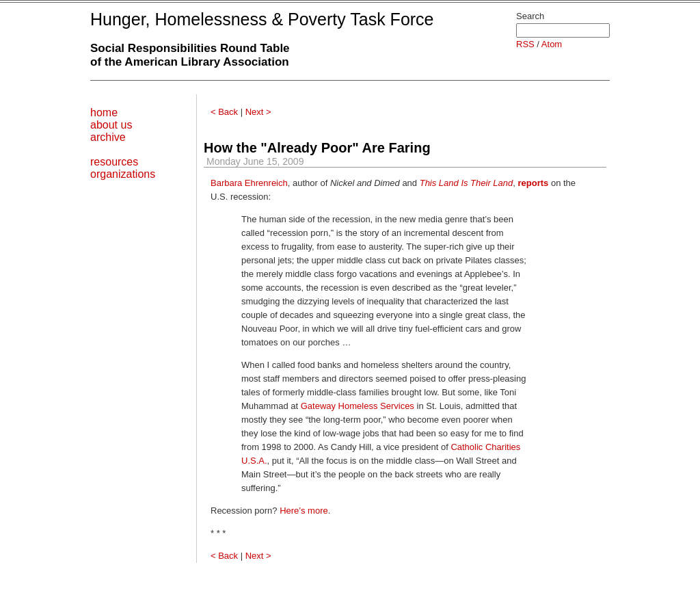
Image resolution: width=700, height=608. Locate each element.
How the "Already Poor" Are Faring (317, 148)
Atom (552, 44)
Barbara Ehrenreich (249, 183)
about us (111, 125)
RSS (525, 44)
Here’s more (304, 511)
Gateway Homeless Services (358, 406)
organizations (123, 174)
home (104, 113)
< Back (224, 112)
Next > (258, 112)
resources (114, 162)
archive (108, 137)
